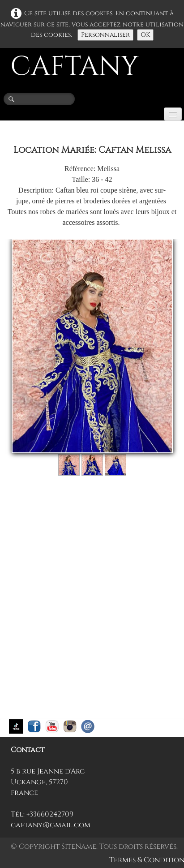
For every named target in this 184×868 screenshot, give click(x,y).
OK (145, 35)
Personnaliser (105, 35)
